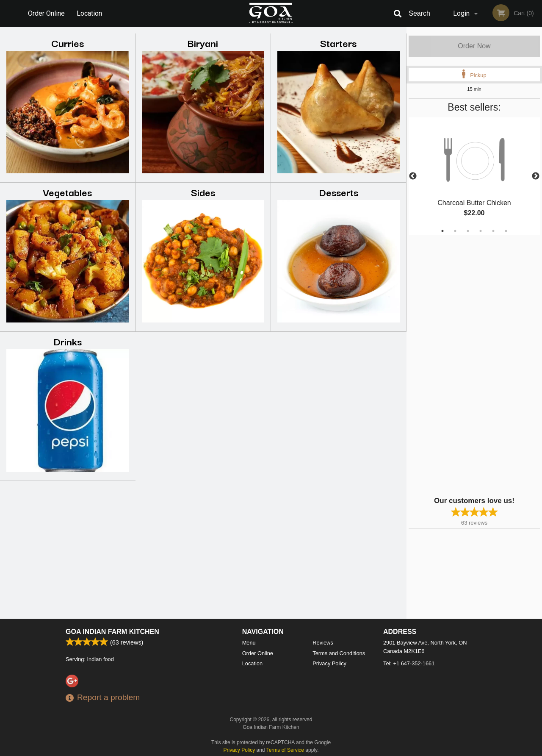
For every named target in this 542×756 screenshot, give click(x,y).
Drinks (68, 341)
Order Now (474, 46)
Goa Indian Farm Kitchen (112, 632)
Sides (203, 192)
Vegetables (67, 192)
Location (89, 13)
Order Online (46, 13)
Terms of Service (285, 750)
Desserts (339, 192)
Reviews (323, 643)
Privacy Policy (329, 663)
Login (461, 13)
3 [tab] (468, 231)
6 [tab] (506, 231)
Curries (68, 43)
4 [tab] (481, 231)
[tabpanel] (474, 176)
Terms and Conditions (339, 653)
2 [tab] (455, 231)
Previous (413, 176)
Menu (249, 643)
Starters (338, 43)
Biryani (203, 43)
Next (536, 176)
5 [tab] (493, 231)
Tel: (409, 663)
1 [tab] (442, 231)
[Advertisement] (462, 367)
